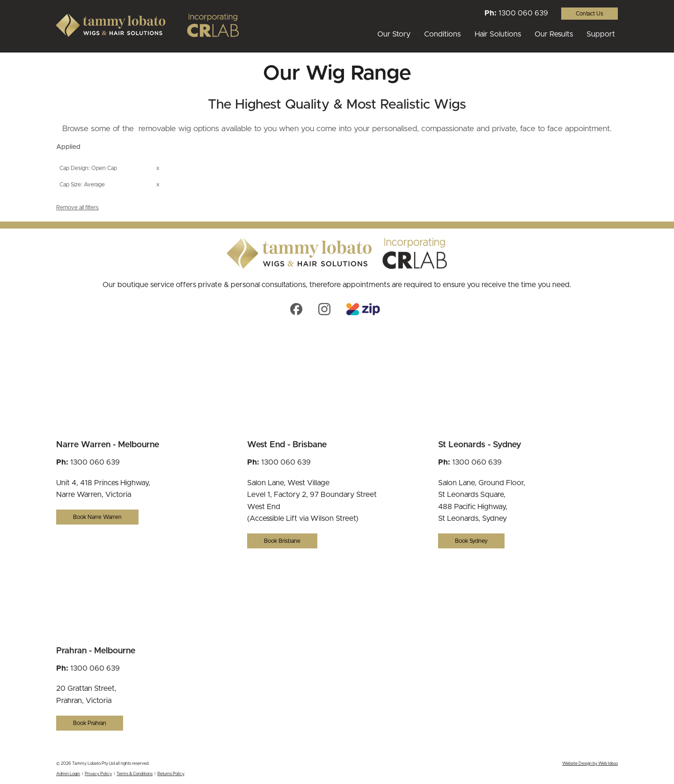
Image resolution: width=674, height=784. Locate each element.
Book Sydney (471, 541)
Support (601, 34)
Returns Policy (171, 774)
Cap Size (70, 185)
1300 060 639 (523, 13)
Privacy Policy (98, 774)
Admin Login (68, 774)
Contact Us (590, 14)
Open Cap (104, 168)
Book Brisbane (282, 541)
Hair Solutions (498, 34)
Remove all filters (77, 207)
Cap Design (74, 168)
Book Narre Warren (97, 517)
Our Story (394, 34)
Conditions (442, 34)
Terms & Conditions (135, 774)
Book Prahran (90, 723)
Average (94, 185)
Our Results (554, 34)
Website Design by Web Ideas (590, 764)
